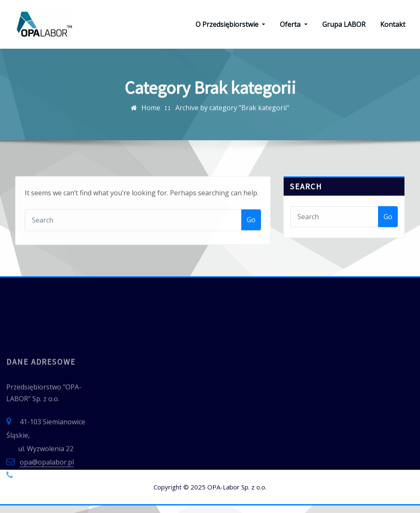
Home (151, 139)
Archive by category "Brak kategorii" (232, 139)
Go (251, 271)
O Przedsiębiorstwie (230, 28)
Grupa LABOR (344, 28)
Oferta (293, 28)
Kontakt (393, 28)
